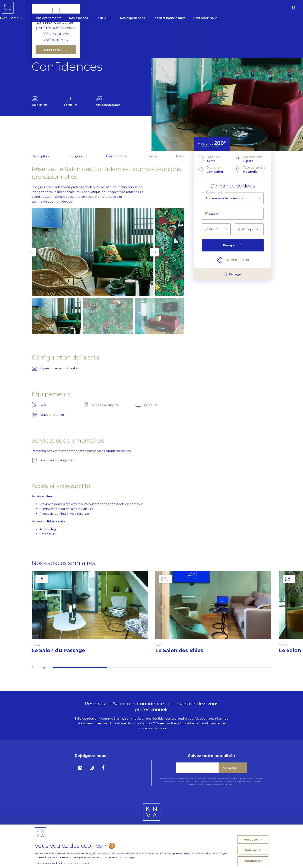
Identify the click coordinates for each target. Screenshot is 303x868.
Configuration (77, 156)
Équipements (116, 156)
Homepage (40, 28)
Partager (233, 274)
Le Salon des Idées (183, 650)
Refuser (253, 850)
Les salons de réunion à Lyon (98, 28)
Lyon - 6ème (40, 8)
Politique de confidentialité (220, 784)
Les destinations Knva (198, 8)
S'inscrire (233, 768)
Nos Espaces (63, 28)
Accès (180, 156)
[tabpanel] (90, 614)
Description (40, 156)
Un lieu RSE (133, 8)
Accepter (253, 839)
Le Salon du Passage (62, 650)
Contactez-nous (234, 8)
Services (151, 156)
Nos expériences (161, 8)
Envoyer (232, 245)
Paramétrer (253, 861)
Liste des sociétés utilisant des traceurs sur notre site (63, 863)
